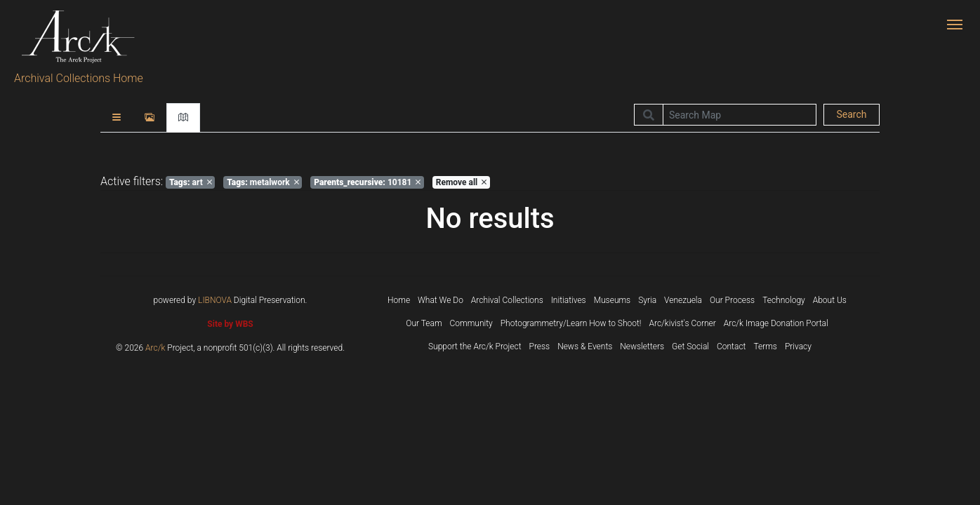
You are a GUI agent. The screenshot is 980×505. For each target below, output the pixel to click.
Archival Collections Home (79, 78)
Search (851, 114)
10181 (367, 182)
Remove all (461, 182)
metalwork (263, 182)
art (191, 182)
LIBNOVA (215, 300)
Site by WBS (230, 324)
